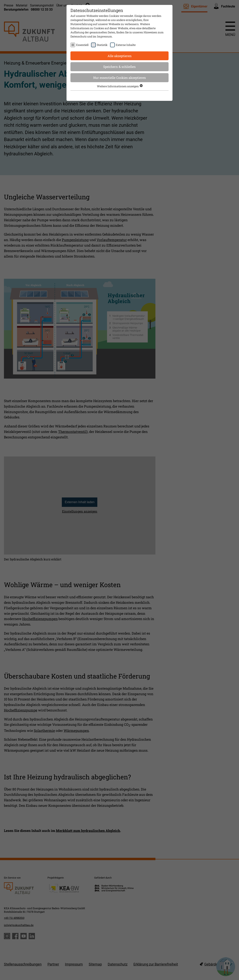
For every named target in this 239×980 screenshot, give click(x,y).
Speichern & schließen (119, 67)
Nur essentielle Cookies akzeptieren (120, 78)
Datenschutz (78, 36)
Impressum (104, 36)
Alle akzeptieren (120, 56)
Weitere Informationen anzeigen (120, 86)
